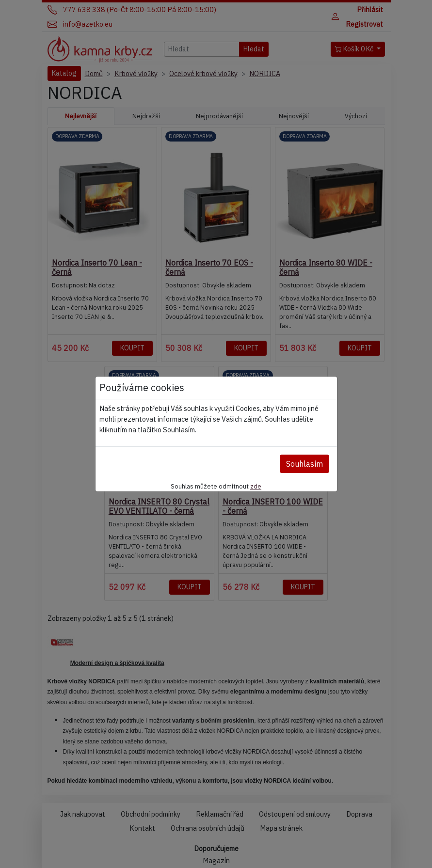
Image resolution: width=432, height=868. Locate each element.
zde (256, 486)
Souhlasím (304, 464)
